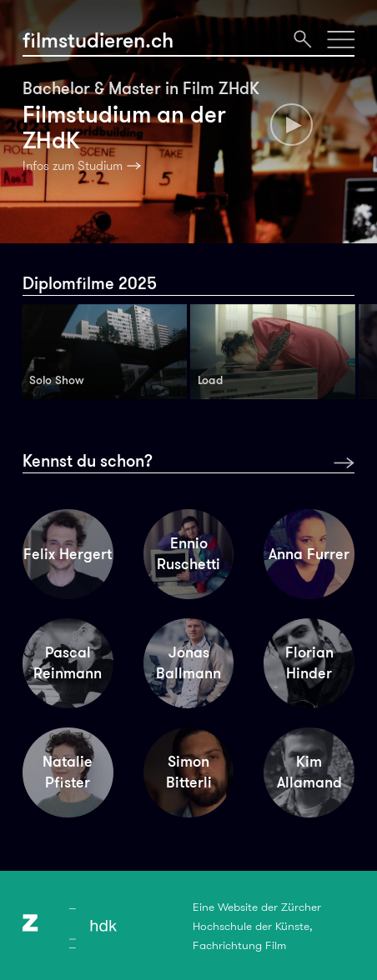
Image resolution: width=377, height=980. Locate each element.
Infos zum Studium (73, 166)
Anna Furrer (309, 554)
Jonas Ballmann (188, 663)
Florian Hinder (309, 663)
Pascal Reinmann (68, 663)
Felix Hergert (68, 554)
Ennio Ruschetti (188, 554)
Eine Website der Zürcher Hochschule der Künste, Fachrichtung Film (257, 926)
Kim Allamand (309, 772)
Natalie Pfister (68, 772)
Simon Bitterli (189, 772)
